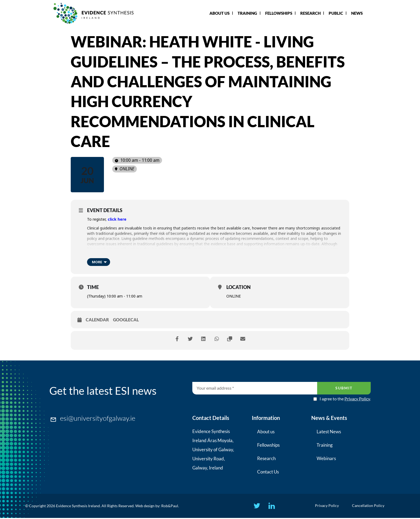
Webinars (326, 458)
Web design (145, 506)
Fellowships (279, 13)
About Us (220, 13)
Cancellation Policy (370, 506)
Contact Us (268, 472)
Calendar (97, 320)
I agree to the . (345, 399)
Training (247, 13)
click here (117, 219)
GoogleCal (126, 320)
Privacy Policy (357, 399)
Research (310, 13)
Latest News (329, 432)
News (357, 13)
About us (266, 432)
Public (336, 13)
